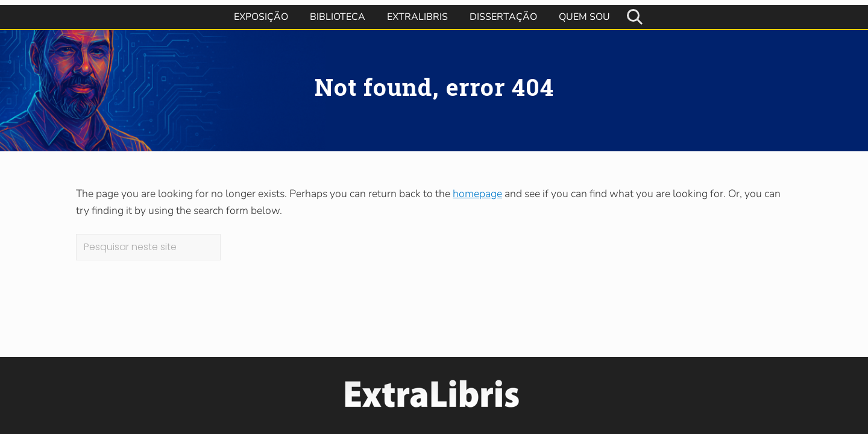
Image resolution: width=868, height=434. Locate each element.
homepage (477, 193)
